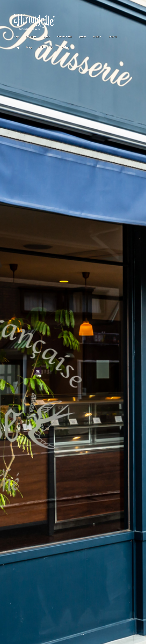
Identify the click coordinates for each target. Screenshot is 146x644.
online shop (46, 47)
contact (65, 47)
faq (17, 47)
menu (47, 37)
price (83, 37)
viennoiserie (65, 37)
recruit (97, 37)
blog (29, 47)
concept (31, 37)
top (16, 37)
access (113, 37)
